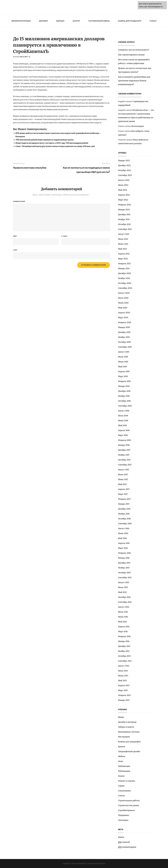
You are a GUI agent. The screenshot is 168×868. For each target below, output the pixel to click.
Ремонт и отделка (127, 781)
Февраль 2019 (124, 381)
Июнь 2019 (123, 362)
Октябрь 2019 (124, 342)
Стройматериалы (126, 810)
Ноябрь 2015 (124, 568)
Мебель (122, 756)
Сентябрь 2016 (125, 524)
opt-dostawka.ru (81, 864)
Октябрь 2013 (124, 656)
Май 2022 (123, 190)
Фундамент (124, 815)
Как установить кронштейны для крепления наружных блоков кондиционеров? (134, 81)
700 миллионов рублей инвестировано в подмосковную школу (45, 140)
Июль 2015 (123, 587)
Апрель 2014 (124, 627)
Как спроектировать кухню (131, 55)
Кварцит (60, 21)
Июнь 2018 (123, 421)
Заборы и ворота (126, 727)
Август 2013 (124, 666)
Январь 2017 (124, 504)
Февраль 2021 (124, 264)
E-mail (65, 236)
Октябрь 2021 (124, 224)
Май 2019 (122, 367)
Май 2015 (122, 592)
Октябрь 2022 (125, 170)
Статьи (121, 796)
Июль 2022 (123, 185)
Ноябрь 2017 (124, 455)
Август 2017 (124, 470)
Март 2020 (123, 317)
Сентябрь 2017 (125, 465)
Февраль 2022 (125, 205)
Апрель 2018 (124, 430)
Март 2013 (123, 690)
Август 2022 (124, 180)
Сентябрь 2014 (125, 602)
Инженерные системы (129, 732)
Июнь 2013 (123, 676)
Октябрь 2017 (124, 460)
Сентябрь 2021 (125, 229)
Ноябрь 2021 (124, 219)
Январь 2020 (124, 327)
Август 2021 (124, 234)
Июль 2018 (123, 416)
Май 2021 (122, 249)
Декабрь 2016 (124, 509)
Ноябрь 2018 (124, 396)
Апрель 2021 (124, 254)
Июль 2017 (123, 474)
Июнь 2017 (123, 479)
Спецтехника (124, 791)
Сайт (15, 250)
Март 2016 (123, 548)
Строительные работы (129, 800)
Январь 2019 (124, 386)
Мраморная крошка (21, 21)
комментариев (127, 847)
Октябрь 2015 (124, 573)
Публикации (124, 766)
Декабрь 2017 (124, 450)
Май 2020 (123, 308)
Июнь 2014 (123, 617)
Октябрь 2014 (124, 597)
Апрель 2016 (124, 543)
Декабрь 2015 (124, 563)
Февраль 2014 (124, 636)
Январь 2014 (124, 641)
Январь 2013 (124, 700)
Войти (121, 837)
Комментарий (19, 201)
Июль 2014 (123, 612)
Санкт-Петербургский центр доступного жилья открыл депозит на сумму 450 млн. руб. (55, 146)
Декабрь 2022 (124, 165)
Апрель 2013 (124, 685)
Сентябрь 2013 (125, 661)
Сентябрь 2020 (125, 288)
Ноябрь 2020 (124, 278)
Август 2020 (124, 293)
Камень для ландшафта (130, 21)
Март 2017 (123, 494)
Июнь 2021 (123, 244)
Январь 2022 (124, 210)
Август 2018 (124, 411)
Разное (121, 776)
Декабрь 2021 (124, 214)
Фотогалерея (138, 126)
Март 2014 (123, 631)
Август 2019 (124, 352)
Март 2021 (123, 259)
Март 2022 (123, 200)
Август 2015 (124, 582)
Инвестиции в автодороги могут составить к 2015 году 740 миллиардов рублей (52, 143)
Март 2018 (123, 435)
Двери (121, 717)
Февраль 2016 (124, 553)
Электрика (123, 820)
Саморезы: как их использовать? (134, 50)
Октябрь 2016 (124, 519)
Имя (15, 236)
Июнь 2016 (123, 533)
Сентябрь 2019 (125, 347)
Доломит (44, 21)
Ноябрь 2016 (124, 514)
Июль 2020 (123, 298)
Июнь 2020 (123, 303)
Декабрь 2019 (124, 332)
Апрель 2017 (124, 489)
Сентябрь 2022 (125, 175)
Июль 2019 (123, 357)
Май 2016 (122, 538)
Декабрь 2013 (124, 646)
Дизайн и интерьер (127, 722)
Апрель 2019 (124, 371)
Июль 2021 (123, 239)
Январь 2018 (124, 445)
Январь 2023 (124, 160)
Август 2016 (124, 528)
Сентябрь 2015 (125, 577)
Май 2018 (122, 425)
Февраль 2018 (124, 440)
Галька (153, 21)
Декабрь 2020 (124, 273)
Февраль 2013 (124, 695)
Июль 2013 (123, 671)
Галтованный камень (99, 21)
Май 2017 (122, 484)
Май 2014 (122, 622)
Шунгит (76, 21)
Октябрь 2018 (124, 401)
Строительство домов (129, 805)
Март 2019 (123, 376)
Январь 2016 (124, 558)
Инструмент (124, 737)
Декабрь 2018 (124, 391)
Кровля (122, 747)
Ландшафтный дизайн (129, 751)
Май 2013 (122, 681)
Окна (120, 761)
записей (124, 842)
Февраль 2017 (124, 499)
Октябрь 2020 (125, 283)
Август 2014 (124, 607)
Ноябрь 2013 (124, 651)
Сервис (121, 786)
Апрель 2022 (124, 195)
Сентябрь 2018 (125, 406)
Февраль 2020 (125, 322)
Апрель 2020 (124, 313)
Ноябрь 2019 (124, 337)
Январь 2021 (124, 268)
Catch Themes (101, 864)
